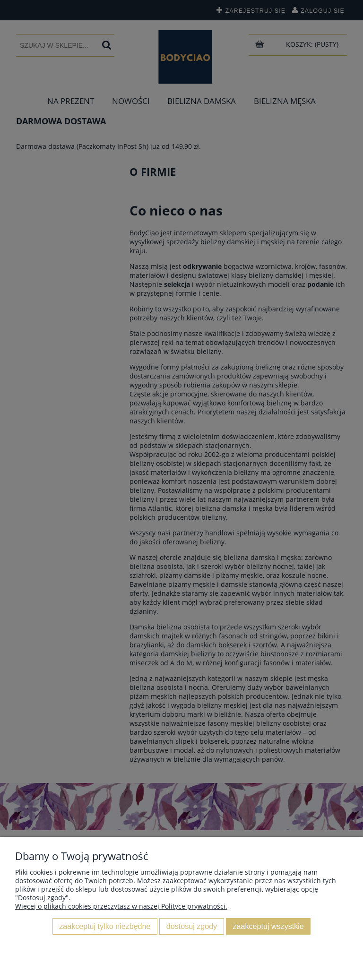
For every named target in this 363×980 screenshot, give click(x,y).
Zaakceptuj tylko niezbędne (105, 926)
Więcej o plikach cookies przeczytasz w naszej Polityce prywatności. (121, 906)
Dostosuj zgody (192, 926)
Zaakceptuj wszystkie (268, 926)
